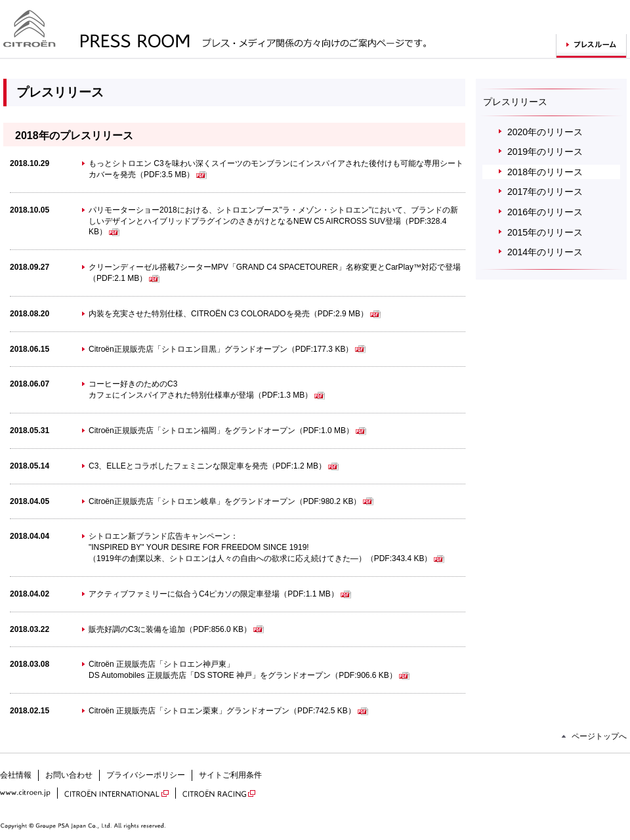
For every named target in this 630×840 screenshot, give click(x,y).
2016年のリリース (545, 212)
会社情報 (16, 775)
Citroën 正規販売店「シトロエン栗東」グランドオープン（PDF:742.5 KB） (228, 711)
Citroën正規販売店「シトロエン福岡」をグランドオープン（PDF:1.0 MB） (227, 430)
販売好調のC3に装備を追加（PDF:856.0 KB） (176, 629)
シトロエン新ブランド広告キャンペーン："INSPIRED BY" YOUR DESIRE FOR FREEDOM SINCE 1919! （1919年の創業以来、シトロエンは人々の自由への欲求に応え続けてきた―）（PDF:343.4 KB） (266, 547)
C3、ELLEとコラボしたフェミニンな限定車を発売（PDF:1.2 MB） (214, 466)
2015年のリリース (545, 232)
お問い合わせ (69, 775)
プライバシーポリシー (146, 775)
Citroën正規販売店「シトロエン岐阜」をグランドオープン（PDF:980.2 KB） (231, 501)
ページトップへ (599, 736)
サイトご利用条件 (230, 775)
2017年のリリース (545, 192)
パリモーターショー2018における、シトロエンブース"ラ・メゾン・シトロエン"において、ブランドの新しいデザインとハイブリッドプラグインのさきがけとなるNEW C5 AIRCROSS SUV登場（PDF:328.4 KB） (273, 221)
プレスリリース (515, 102)
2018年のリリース (545, 172)
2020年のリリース (545, 132)
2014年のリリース (545, 252)
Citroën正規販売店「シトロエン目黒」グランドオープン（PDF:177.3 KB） (227, 349)
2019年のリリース (545, 152)
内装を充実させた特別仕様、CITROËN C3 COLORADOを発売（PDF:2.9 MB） (235, 314)
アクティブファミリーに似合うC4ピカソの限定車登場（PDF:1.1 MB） (220, 594)
